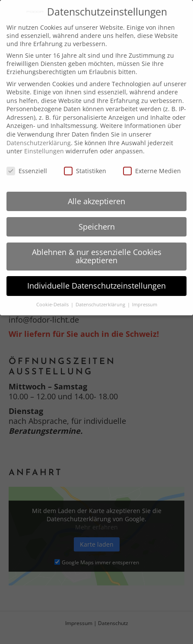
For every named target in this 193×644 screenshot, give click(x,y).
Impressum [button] (145, 305)
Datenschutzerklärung (39, 143)
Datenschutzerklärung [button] (101, 305)
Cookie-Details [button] (53, 305)
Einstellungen (44, 151)
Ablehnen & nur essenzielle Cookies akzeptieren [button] (97, 256)
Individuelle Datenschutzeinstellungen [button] (96, 286)
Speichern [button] (97, 227)
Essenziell (27, 171)
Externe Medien (152, 171)
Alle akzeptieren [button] (96, 201)
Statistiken (85, 171)
